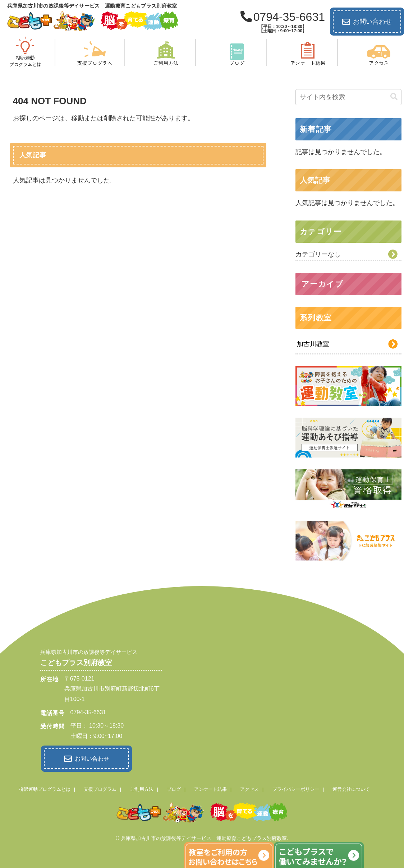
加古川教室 (313, 344)
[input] (349, 97)
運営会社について (351, 788)
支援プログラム (100, 788)
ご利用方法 (142, 788)
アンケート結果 (210, 788)
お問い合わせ (367, 22)
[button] (394, 97)
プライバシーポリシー (296, 788)
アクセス (249, 788)
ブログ (174, 788)
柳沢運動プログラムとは (45, 788)
